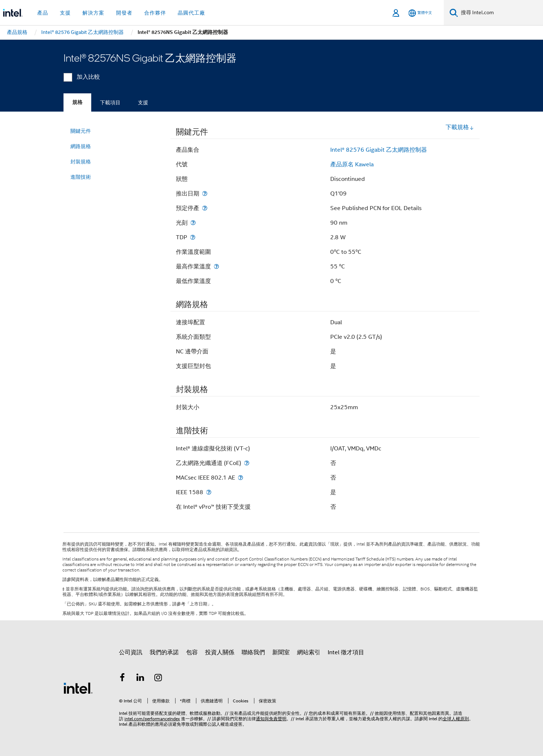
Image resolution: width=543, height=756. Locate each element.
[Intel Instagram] (158, 679)
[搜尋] (454, 13)
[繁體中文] (420, 13)
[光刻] (193, 223)
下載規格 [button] (460, 127)
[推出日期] (205, 193)
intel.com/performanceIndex (152, 719)
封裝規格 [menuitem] (81, 162)
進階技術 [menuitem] (81, 177)
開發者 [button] (124, 13)
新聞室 (281, 652)
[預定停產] (205, 208)
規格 (77, 102)
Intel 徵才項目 (346, 652)
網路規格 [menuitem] (81, 146)
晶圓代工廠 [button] (191, 13)
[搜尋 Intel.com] (500, 13)
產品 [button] (43, 13)
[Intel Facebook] (122, 679)
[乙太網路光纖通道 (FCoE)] (247, 463)
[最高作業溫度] (216, 266)
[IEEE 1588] (209, 492)
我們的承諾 (164, 652)
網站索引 (309, 652)
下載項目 (110, 102)
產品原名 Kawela (352, 164)
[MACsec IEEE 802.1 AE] (240, 478)
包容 (192, 652)
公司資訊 (131, 652)
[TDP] (193, 237)
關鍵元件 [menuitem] (81, 131)
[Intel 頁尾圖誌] (78, 688)
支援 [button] (65, 13)
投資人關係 (220, 652)
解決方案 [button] (93, 13)
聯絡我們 (253, 652)
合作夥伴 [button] (155, 13)
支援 (143, 102)
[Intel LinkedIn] (140, 679)
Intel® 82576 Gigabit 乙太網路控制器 (379, 150)
